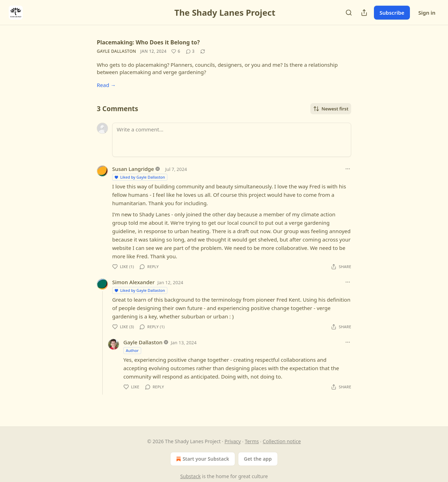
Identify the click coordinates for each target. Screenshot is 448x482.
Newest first (331, 109)
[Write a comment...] (232, 140)
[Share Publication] (364, 13)
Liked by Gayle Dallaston (139, 177)
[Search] (349, 13)
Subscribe (392, 13)
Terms (252, 441)
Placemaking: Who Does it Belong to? (148, 42)
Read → (106, 85)
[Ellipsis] (348, 169)
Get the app (258, 459)
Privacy (233, 441)
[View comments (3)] (190, 51)
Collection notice (282, 441)
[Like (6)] (176, 51)
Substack (191, 476)
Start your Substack (202, 459)
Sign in (427, 13)
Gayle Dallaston (116, 51)
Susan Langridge (133, 169)
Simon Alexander (133, 282)
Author (132, 350)
